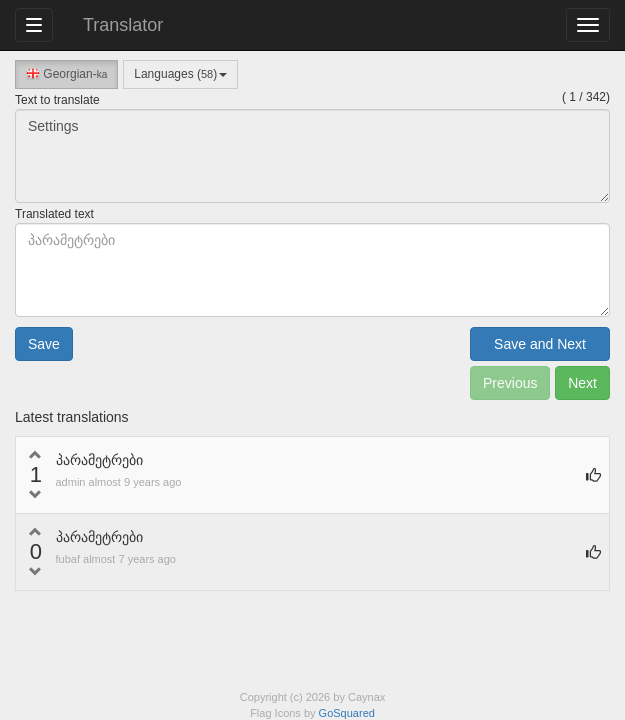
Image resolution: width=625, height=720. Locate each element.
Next (582, 383)
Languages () (180, 74)
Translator (123, 25)
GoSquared (347, 713)
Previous (510, 383)
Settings (312, 156)
